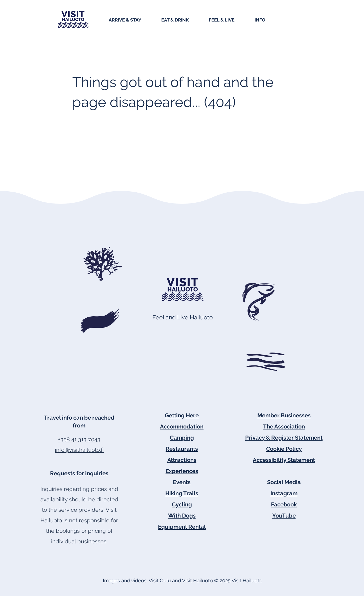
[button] (132, 19)
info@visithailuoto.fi (79, 450)
